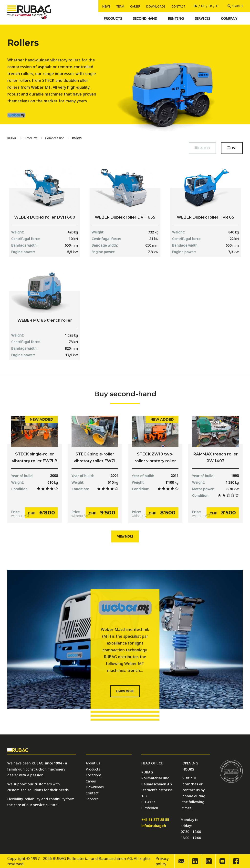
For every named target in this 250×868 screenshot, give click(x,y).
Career (135, 6)
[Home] (12, 138)
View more (125, 536)
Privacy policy (162, 861)
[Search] (235, 6)
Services (92, 799)
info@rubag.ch (154, 826)
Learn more (125, 691)
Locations (94, 775)
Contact (178, 6)
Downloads (156, 6)
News (106, 6)
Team (120, 6)
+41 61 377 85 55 (155, 820)
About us (93, 763)
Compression (55, 138)
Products (31, 138)
